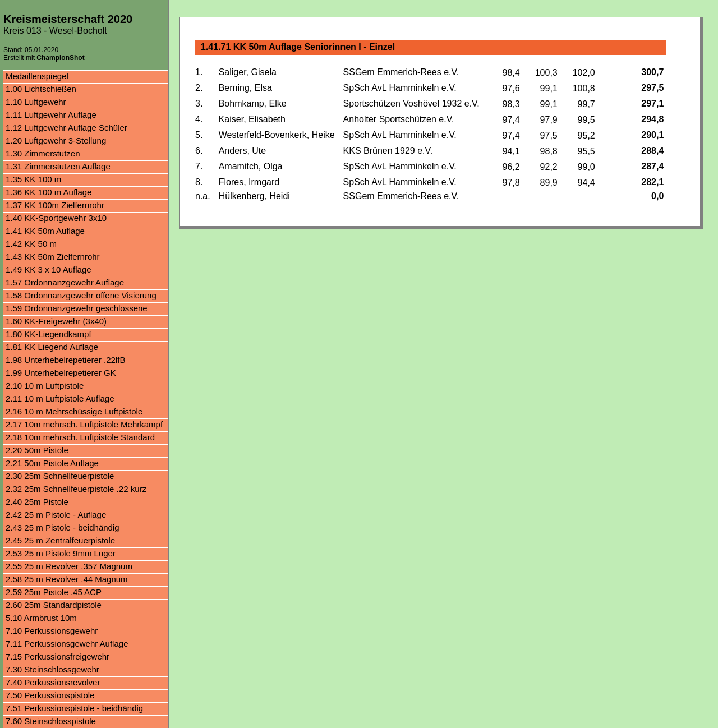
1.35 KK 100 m (33, 179)
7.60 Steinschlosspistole (51, 721)
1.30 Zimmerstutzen (43, 153)
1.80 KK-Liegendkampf (49, 334)
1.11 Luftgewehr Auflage (51, 115)
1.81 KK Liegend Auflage (52, 347)
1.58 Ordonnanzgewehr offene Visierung (81, 295)
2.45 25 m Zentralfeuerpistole (60, 540)
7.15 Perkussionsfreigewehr (57, 656)
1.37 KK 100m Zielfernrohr (55, 205)
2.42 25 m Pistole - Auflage (56, 515)
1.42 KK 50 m (31, 244)
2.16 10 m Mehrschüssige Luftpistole (74, 411)
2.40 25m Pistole (37, 502)
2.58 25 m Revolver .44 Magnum (67, 579)
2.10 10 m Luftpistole (45, 386)
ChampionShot (60, 58)
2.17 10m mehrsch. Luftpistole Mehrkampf (84, 424)
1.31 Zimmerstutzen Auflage (58, 166)
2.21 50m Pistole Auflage (52, 463)
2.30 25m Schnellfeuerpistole (60, 476)
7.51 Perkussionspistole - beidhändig (74, 708)
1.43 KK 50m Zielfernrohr (53, 257)
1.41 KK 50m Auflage (45, 231)
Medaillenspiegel (37, 76)
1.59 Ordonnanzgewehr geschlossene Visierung (77, 309)
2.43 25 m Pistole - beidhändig (63, 527)
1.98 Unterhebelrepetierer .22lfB (65, 360)
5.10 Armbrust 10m (41, 618)
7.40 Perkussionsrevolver (53, 682)
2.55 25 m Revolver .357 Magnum (69, 566)
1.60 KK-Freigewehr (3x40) (56, 321)
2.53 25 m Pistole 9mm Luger (61, 553)
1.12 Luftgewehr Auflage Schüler (66, 128)
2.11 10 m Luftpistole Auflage (60, 398)
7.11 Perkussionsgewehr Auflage (67, 644)
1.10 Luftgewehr (36, 102)
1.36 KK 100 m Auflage (49, 192)
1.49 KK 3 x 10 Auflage (49, 269)
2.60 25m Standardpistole (54, 605)
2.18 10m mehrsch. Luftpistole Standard (80, 437)
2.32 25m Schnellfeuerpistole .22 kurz (76, 489)
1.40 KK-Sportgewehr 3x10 (56, 218)
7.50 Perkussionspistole (50, 695)
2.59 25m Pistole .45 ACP (54, 592)
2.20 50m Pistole (37, 450)
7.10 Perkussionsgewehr (52, 631)
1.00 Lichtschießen (41, 89)
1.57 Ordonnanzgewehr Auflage (65, 282)
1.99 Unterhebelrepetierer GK (61, 373)
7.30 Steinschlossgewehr (52, 669)
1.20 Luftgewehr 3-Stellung (56, 140)
